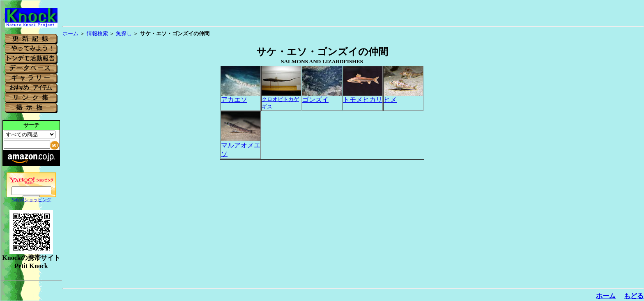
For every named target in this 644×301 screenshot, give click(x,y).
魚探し (124, 33)
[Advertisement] (613, 161)
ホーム (70, 33)
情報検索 (97, 33)
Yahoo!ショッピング (31, 200)
